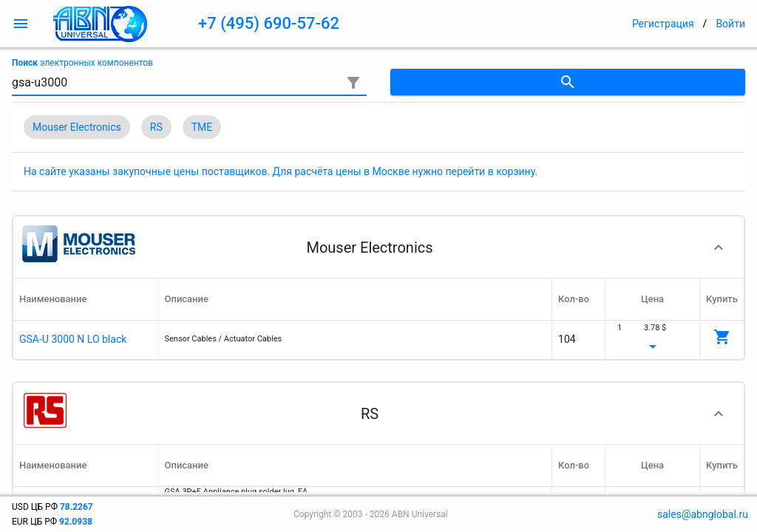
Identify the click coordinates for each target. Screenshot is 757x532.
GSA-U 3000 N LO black (73, 339)
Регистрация (663, 24)
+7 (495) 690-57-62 (269, 23)
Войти (730, 24)
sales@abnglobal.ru (703, 514)
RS (156, 127)
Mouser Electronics (77, 127)
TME (202, 127)
